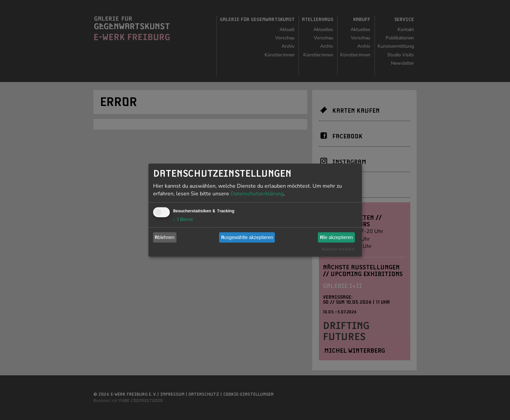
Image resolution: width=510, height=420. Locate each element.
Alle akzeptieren (336, 237)
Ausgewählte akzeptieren (247, 237)
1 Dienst (183, 219)
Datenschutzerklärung (257, 193)
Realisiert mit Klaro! (338, 249)
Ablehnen (165, 237)
